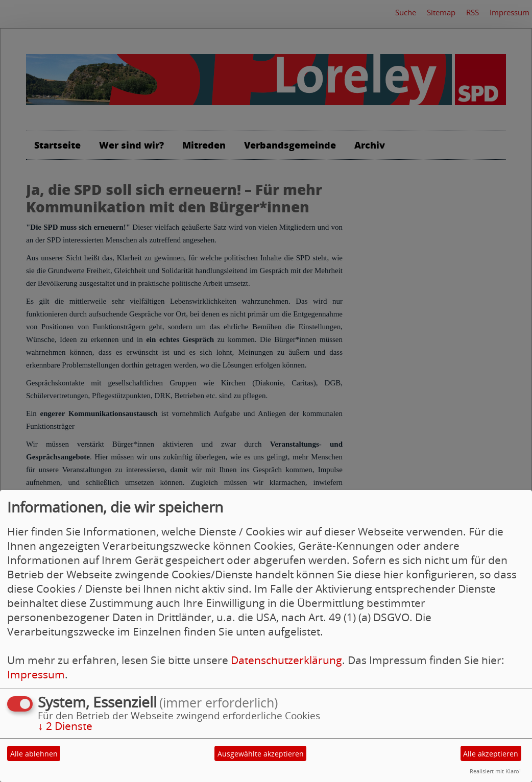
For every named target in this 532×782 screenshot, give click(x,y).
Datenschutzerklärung (286, 660)
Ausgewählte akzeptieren (261, 754)
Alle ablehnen (34, 754)
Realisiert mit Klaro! (495, 771)
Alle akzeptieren (491, 754)
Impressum (36, 674)
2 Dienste (65, 726)
